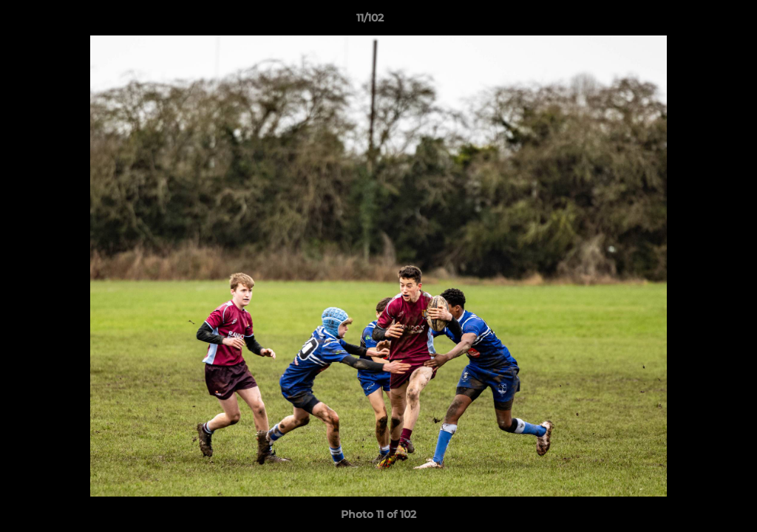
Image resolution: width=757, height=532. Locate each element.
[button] (695, 21)
